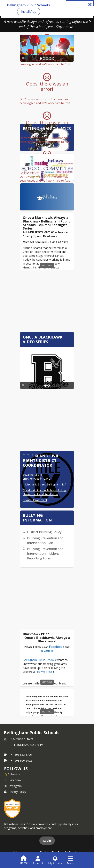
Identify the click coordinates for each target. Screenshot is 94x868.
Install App (29, 12)
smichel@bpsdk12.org (37, 479)
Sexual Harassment (35, 500)
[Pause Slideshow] (23, 58)
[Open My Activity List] (55, 860)
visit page (47, 266)
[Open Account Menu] (38, 860)
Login (47, 841)
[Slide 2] (49, 386)
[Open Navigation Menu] (70, 860)
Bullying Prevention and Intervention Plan (45, 540)
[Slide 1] (45, 386)
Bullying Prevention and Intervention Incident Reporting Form (45, 553)
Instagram (13, 786)
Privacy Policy (15, 792)
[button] (90, 21)
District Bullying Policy (44, 532)
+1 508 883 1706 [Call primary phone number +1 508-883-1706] (21, 755)
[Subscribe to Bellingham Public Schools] (12, 774)
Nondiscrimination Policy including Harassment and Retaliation (45, 492)
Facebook (13, 780)
